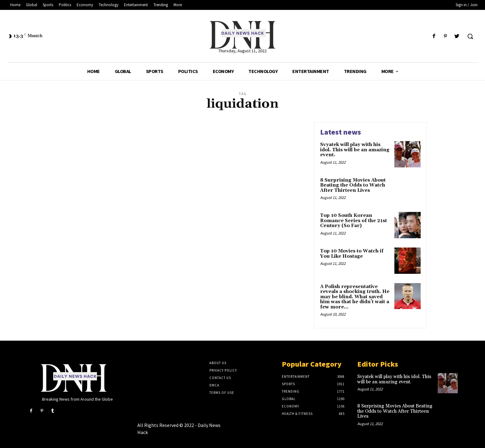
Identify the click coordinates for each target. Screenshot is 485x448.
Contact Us (220, 378)
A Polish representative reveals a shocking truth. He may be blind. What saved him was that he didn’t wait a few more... (355, 297)
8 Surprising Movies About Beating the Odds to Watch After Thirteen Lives (353, 185)
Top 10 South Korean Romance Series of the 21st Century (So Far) (354, 221)
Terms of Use (222, 393)
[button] (470, 36)
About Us (218, 363)
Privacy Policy (223, 370)
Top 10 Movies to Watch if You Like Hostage (352, 254)
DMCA (214, 385)
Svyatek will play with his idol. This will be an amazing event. (355, 150)
